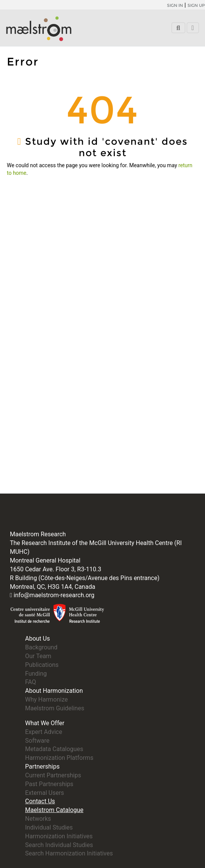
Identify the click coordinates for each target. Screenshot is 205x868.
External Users (44, 793)
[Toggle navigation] (193, 28)
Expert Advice (44, 732)
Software (37, 741)
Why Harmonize (46, 699)
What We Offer (45, 723)
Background (41, 647)
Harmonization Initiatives (59, 836)
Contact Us (40, 801)
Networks (38, 819)
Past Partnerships (49, 784)
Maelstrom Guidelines (55, 708)
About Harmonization (54, 691)
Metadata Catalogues (54, 749)
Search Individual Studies (59, 845)
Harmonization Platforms (59, 758)
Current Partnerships (53, 775)
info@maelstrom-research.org (54, 595)
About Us (37, 639)
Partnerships (42, 766)
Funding (36, 674)
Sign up (196, 5)
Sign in (175, 5)
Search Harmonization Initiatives (69, 853)
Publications (42, 665)
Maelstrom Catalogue (54, 810)
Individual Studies (49, 827)
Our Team (38, 656)
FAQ (31, 682)
